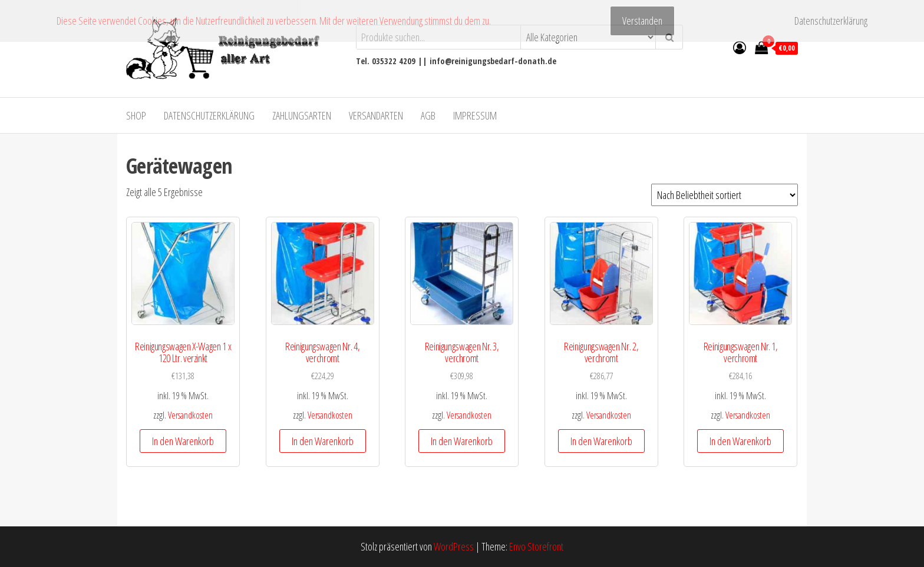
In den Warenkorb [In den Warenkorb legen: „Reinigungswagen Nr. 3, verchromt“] (462, 441)
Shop (136, 115)
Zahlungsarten (302, 115)
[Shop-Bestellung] (725, 195)
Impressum (475, 115)
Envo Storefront (536, 546)
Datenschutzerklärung (209, 115)
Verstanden (642, 21)
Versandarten (376, 115)
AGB (428, 115)
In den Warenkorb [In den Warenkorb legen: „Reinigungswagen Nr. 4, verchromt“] (323, 441)
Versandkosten (190, 415)
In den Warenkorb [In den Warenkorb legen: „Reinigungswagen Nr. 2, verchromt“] (601, 441)
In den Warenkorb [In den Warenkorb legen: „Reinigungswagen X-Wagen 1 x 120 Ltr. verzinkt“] (183, 441)
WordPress (454, 546)
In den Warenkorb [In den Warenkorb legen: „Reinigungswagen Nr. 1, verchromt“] (740, 441)
